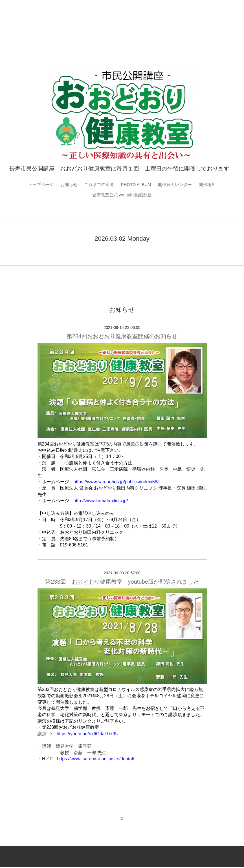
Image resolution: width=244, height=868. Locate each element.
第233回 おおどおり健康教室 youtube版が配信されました (122, 583)
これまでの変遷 (98, 185)
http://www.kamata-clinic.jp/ (101, 501)
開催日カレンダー (178, 185)
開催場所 (212, 185)
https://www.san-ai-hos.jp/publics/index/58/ (116, 483)
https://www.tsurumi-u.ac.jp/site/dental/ (95, 760)
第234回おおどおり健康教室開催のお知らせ (122, 337)
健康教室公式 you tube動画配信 (122, 195)
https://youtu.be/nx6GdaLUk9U (88, 735)
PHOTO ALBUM (137, 185)
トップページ (37, 185)
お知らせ (66, 185)
